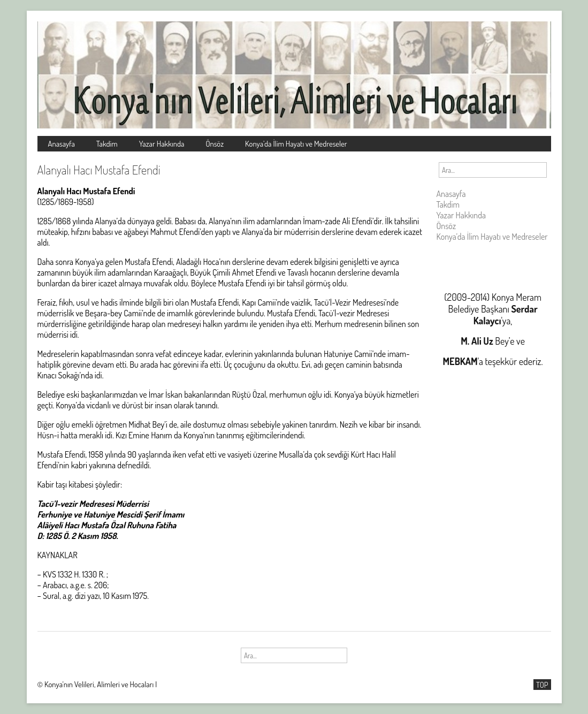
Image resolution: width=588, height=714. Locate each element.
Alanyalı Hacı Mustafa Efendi (99, 170)
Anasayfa (62, 143)
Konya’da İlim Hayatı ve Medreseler (296, 143)
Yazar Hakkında (162, 143)
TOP (542, 685)
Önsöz (215, 143)
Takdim (107, 143)
